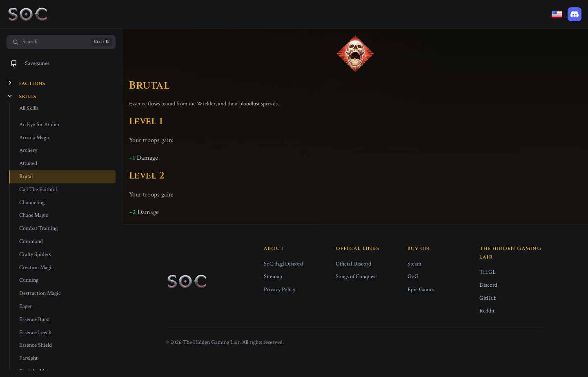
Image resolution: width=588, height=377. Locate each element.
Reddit (487, 311)
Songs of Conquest (356, 277)
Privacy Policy (280, 290)
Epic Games (421, 290)
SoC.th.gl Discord (283, 264)
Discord (488, 285)
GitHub (488, 298)
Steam (414, 264)
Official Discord (353, 264)
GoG (413, 277)
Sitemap (273, 277)
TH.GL (488, 272)
